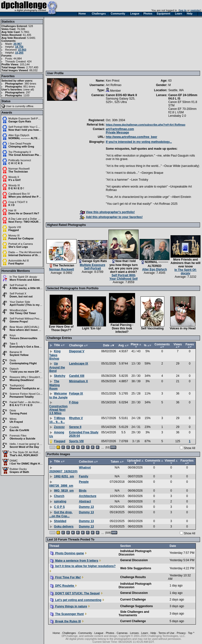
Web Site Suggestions (136, 568)
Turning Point (18, 413)
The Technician (18, 172)
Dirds (13, 360)
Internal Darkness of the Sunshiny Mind (34, 255)
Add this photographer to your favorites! (111, 217)
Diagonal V (77, 351)
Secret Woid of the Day (24, 447)
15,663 (22, 50)
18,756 (19, 47)
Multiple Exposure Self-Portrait (27, 118)
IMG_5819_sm (64, 491)
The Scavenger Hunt (67, 614)
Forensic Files (18, 436)
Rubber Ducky (18, 469)
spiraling (60, 501)
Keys (13, 335)
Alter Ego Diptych (19, 135)
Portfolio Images (59, 454)
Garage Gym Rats (20, 121)
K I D (11, 205)
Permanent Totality (22, 397)
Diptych (14, 369)
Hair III (12, 210)
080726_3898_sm (61, 486)
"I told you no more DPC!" (26, 372)
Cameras (122, 633)
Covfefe (14, 427)
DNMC (14, 461)
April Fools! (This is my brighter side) (34, 305)
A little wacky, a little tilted (26, 288)
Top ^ (191, 633)
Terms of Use (166, 633)
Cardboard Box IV (19, 194)
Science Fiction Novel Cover (27, 394)
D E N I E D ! (16, 188)
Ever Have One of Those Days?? (61, 328)
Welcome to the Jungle (58, 395)
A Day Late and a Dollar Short (26, 219)
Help (153, 633)
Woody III (14, 185)
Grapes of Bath (19, 472)
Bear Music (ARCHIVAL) (24, 327)
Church (59, 496)
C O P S (59, 507)
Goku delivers (64, 527)
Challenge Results (133, 577)
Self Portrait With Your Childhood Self (31, 127)
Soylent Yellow (19, 355)
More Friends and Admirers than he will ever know (42, 280)
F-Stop (74, 402)
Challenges (69, 633)
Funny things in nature (69, 606)
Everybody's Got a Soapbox (28, 347)
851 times (29, 87)
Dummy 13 (86, 507)
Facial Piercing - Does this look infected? (122, 328)
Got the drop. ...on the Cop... (61, 514)
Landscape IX (79, 364)
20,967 (18, 44)
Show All (189, 448)
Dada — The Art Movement (25, 252)
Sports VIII (15, 227)
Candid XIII (77, 376)
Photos (110, 633)
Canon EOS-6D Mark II (121, 95)
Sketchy (60, 376)
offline (30, 106)
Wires (13, 419)
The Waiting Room (54, 385)
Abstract (85, 501)
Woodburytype (18, 310)
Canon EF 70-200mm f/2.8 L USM (182, 111)
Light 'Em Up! (92, 328)
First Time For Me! (65, 577)
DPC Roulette (62, 586)
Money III (14, 235)
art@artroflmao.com (120, 129)
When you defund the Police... (28, 197)
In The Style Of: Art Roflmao (26, 452)
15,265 (19, 53)
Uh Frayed (16, 422)
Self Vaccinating (152, 328)
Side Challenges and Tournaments (134, 614)
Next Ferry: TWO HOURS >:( (26, 222)
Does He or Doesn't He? (24, 213)
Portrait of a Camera (21, 244)
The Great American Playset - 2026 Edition (35, 155)
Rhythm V (76, 418)
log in (183, 10)
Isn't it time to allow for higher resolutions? (83, 566)
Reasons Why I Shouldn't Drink (28, 377)
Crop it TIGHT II (18, 202)
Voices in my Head (183, 328)
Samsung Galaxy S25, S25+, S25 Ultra (120, 100)
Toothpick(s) (17, 385)
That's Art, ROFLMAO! (24, 455)
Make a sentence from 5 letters (74, 561)
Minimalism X (79, 381)
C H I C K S (15, 163)
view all (29, 89)
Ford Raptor (16, 263)
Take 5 (14, 344)
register (195, 10)
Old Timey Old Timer (23, 313)
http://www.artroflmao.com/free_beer (132, 137)
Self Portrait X (18, 293)
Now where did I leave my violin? (31, 330)
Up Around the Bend (57, 367)
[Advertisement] (73, 44)
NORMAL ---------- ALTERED (26, 138)
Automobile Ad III (19, 261)
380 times (30, 84)
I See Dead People (20, 144)
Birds (83, 491)
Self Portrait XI (18, 285)
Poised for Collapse (21, 238)
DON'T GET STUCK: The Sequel (75, 593)
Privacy (181, 633)
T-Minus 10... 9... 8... (57, 420)
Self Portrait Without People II (27, 319)
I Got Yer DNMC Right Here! (27, 464)
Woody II (14, 177)
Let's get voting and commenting (76, 600)
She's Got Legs (18, 247)
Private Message (117, 132)
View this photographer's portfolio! (107, 212)
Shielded (60, 521)
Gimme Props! (19, 322)
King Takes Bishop (55, 355)
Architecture (88, 496)
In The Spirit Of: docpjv (23, 277)
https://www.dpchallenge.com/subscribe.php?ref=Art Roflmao (146, 125)
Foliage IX (76, 394)
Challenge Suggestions (137, 606)
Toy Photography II (20, 152)
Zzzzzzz (59, 427)
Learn (145, 633)
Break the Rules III (65, 621)
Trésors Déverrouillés (23, 338)
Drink (13, 410)
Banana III (16, 352)
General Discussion (134, 560)
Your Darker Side (20, 302)
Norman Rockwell (19, 169)
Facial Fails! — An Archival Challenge (32, 402)
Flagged (14, 230)
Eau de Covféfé (19, 430)
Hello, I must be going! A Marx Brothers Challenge (39, 444)
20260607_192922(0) (63, 471)
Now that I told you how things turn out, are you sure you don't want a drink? (123, 266)
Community (85, 633)
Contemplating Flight (23, 363)
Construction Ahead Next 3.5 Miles (58, 410)
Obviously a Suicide (23, 439)
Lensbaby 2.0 (177, 116)
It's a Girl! (15, 180)
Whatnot (85, 468)
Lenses (134, 633)
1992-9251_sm (64, 476)
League (99, 633)
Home (56, 633)
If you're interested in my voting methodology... (139, 142)
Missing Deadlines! (22, 380)
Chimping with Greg (21, 146)
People (84, 482)
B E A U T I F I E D (21, 405)
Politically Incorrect (20, 160)
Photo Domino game (67, 553)
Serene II (75, 427)
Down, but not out (21, 296)
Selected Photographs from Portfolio (73, 288)
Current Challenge (133, 600)
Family (84, 476)
